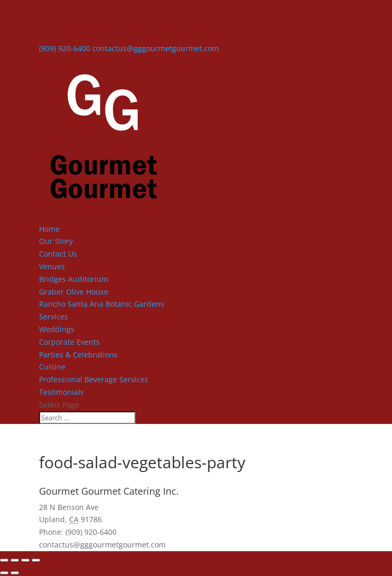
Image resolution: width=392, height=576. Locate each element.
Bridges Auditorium (74, 279)
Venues (52, 266)
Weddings (57, 329)
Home (49, 229)
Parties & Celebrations (78, 355)
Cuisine (52, 367)
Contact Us (58, 254)
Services (54, 317)
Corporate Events (69, 342)
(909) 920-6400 (65, 48)
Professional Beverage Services (94, 379)
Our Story (56, 241)
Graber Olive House (74, 292)
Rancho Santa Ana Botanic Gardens (102, 304)
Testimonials (61, 392)
